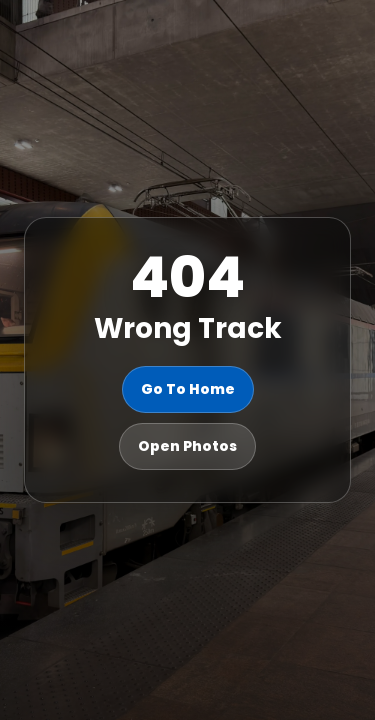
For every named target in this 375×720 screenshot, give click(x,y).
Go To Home (188, 389)
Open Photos (187, 446)
